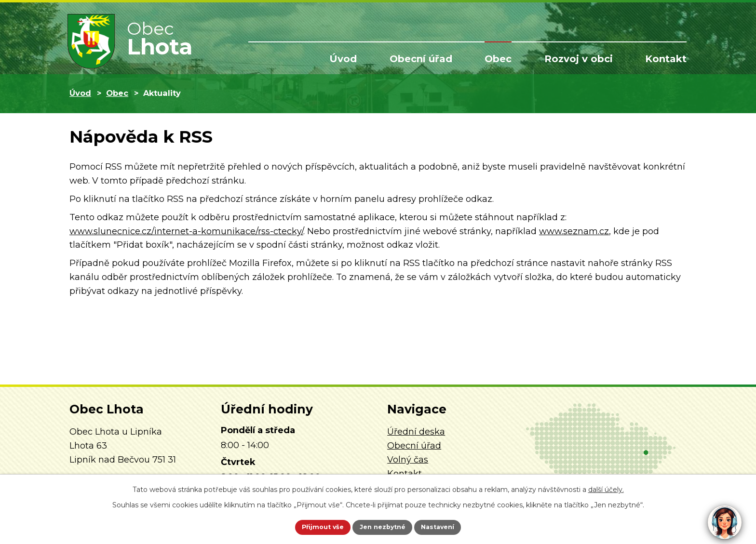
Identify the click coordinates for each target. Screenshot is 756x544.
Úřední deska (416, 432)
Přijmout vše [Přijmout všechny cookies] (312, 526)
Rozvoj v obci (579, 59)
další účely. (606, 488)
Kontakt (666, 59)
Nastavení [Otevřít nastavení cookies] (448, 526)
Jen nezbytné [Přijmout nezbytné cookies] (383, 526)
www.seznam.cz (574, 231)
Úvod (343, 59)
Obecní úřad (421, 59)
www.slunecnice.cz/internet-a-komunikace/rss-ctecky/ (186, 231)
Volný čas (408, 460)
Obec (498, 59)
